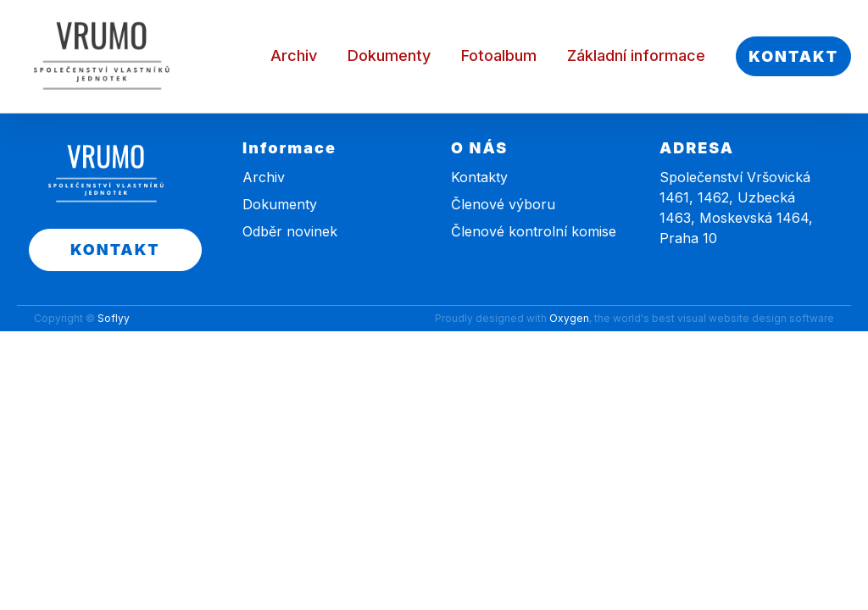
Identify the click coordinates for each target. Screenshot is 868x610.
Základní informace (636, 55)
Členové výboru (503, 204)
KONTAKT (793, 56)
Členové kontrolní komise (534, 231)
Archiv (294, 55)
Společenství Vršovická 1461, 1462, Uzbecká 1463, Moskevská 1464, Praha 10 (736, 208)
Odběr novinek (290, 231)
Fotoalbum (499, 55)
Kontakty (479, 177)
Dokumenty (389, 55)
